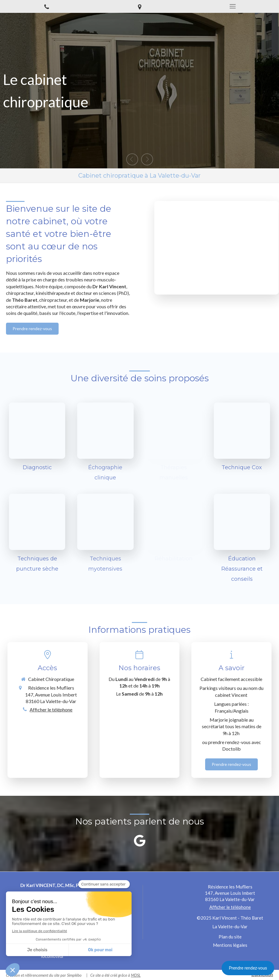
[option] (139, 91)
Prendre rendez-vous (248, 968)
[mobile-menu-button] (232, 6)
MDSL (136, 975)
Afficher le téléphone (51, 710)
